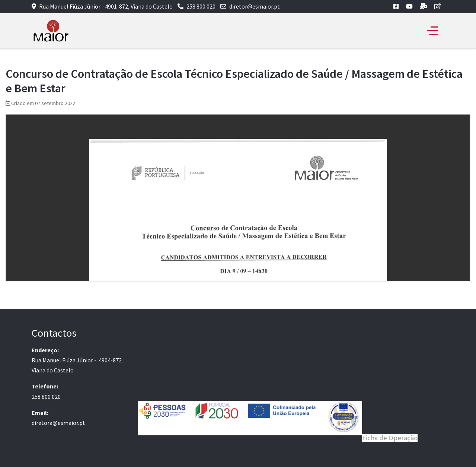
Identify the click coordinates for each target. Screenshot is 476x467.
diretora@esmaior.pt (58, 423)
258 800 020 (201, 6)
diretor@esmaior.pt (255, 6)
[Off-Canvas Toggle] (432, 31)
